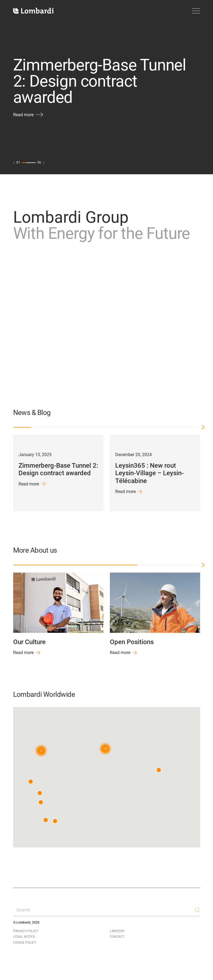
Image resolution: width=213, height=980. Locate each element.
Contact (117, 937)
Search (23, 910)
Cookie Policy (25, 943)
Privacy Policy (26, 931)
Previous (6, 473)
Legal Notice (24, 937)
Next (207, 473)
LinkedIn (117, 931)
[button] (105, 749)
